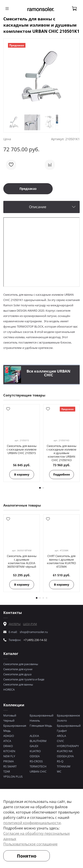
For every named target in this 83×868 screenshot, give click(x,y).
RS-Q (60, 761)
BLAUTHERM (38, 741)
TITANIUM (64, 766)
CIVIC (60, 741)
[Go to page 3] (43, 598)
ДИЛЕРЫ (15, 624)
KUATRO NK (65, 751)
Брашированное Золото (68, 718)
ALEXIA (34, 736)
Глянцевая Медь (41, 726)
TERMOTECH (38, 766)
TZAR (7, 771)
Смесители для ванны (18, 684)
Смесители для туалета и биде (24, 679)
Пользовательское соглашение (30, 844)
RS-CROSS (36, 761)
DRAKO (8, 746)
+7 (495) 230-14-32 (35, 640)
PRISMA (9, 761)
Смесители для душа (17, 674)
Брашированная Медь (15, 728)
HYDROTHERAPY (68, 746)
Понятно (27, 856)
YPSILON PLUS (13, 777)
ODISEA (35, 756)
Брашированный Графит (69, 728)
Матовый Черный (10, 718)
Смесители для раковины (21, 664)
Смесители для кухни (18, 669)
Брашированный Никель (41, 718)
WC (59, 771)
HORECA (9, 689)
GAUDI (34, 746)
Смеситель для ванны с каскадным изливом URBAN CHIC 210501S (22, 449)
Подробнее (62, 474)
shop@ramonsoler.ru (34, 632)
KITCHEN (9, 751)
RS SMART (10, 766)
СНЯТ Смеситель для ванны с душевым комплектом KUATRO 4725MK (61, 561)
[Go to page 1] (40, 488)
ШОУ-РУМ (30, 624)
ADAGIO (9, 736)
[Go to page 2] (43, 488)
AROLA (61, 736)
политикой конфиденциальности (32, 823)
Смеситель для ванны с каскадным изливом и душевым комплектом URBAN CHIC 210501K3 (61, 453)
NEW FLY (9, 756)
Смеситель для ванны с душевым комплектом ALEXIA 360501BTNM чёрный (22, 561)
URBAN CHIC (38, 771)
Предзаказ (28, 189)
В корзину (22, 474)
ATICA (7, 741)
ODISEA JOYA (65, 756)
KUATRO (35, 751)
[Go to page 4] (47, 598)
